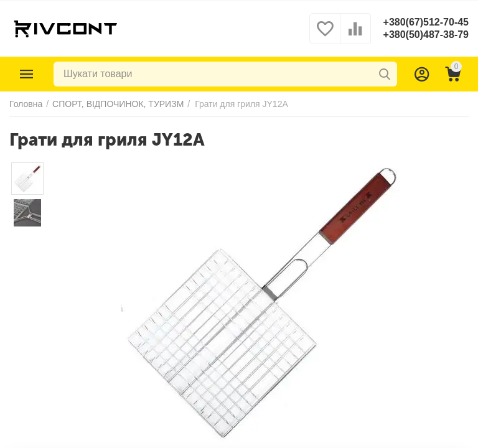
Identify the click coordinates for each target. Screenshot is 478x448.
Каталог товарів (27, 74)
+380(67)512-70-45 (426, 22)
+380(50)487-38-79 (426, 35)
